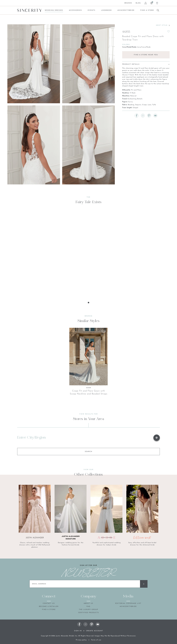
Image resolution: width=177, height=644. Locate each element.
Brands (128, 3)
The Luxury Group (88, 610)
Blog (138, 3)
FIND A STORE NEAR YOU (146, 55)
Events (92, 10)
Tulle (154, 105)
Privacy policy (81, 640)
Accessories (75, 10)
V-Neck (133, 93)
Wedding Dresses (54, 10)
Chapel (135, 108)
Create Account (95, 631)
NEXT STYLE (163, 25)
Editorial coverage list (128, 603)
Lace (150, 105)
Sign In (78, 631)
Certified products (88, 613)
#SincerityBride (126, 10)
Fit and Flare (136, 90)
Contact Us (49, 603)
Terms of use (96, 640)
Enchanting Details (135, 99)
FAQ (88, 607)
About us (88, 603)
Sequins (138, 105)
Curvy (130, 102)
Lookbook (106, 10)
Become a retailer (49, 607)
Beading (131, 105)
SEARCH (88, 452)
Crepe (144, 105)
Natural (133, 96)
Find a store (147, 10)
